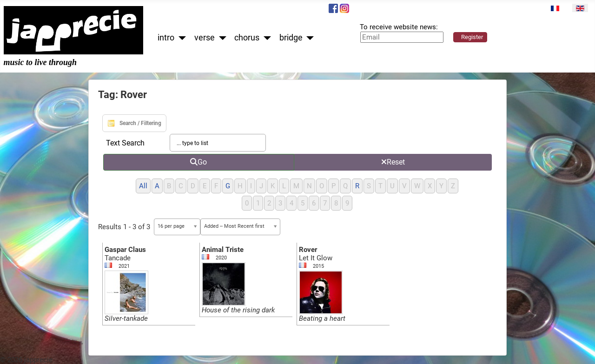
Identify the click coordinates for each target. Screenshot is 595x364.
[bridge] (308, 38)
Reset (393, 162)
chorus (247, 38)
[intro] (180, 38)
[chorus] (265, 38)
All (143, 186)
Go (198, 162)
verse (205, 38)
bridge (291, 38)
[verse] (221, 38)
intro (166, 38)
